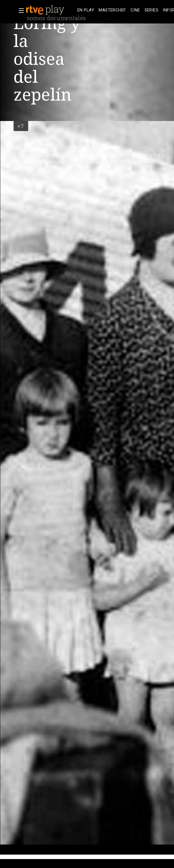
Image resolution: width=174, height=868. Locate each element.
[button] (20, 11)
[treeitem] (86, 10)
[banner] (50, 10)
